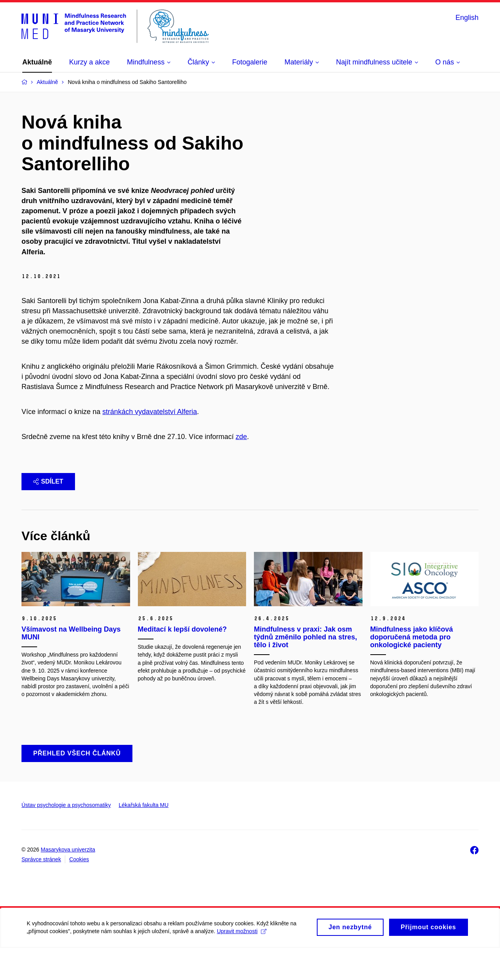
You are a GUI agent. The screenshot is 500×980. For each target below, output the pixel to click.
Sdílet (48, 513)
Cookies (79, 891)
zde (241, 469)
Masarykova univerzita (68, 881)
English (467, 18)
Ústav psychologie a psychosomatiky (66, 837)
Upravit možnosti (242, 967)
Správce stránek (41, 891)
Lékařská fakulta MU (144, 837)
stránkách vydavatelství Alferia (150, 444)
